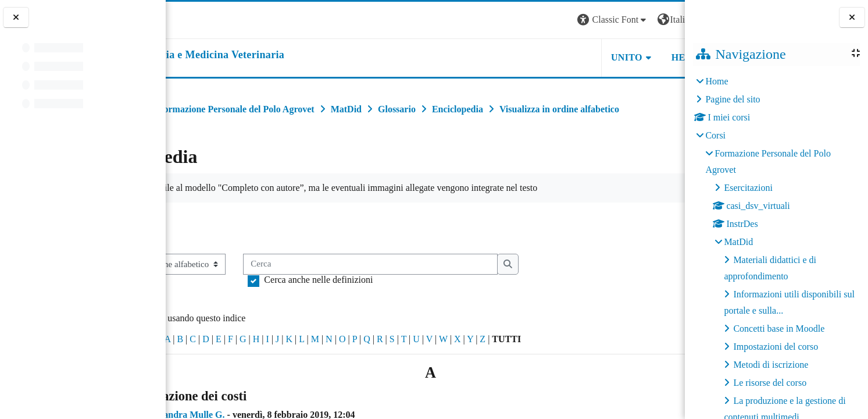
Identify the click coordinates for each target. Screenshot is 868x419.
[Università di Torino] (202, 19)
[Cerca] (446, 290)
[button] (527, 20)
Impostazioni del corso (776, 347)
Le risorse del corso (770, 383)
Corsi (715, 135)
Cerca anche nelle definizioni (394, 305)
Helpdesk (612, 57)
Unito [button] (541, 57)
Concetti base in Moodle (779, 329)
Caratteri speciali (202, 365)
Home (717, 81)
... (667, 253)
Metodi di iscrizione (771, 365)
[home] (264, 55)
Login (665, 19)
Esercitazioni (748, 188)
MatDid (738, 242)
